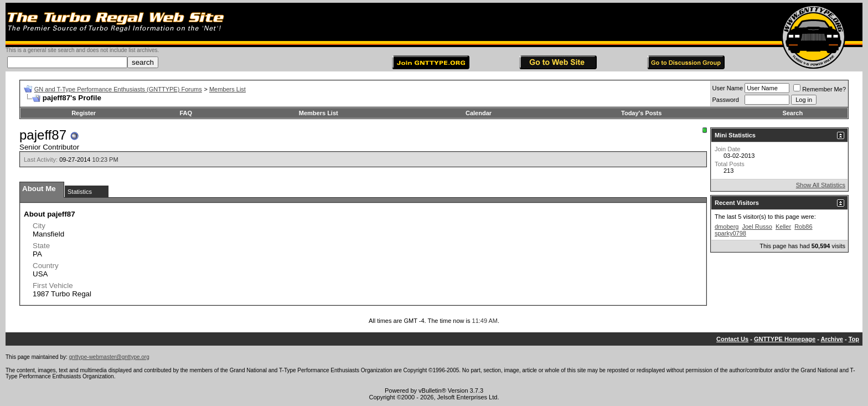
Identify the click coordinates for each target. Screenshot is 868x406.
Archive (832, 339)
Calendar (479, 113)
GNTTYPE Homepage (785, 339)
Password (726, 100)
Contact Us (732, 339)
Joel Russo (757, 227)
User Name (728, 88)
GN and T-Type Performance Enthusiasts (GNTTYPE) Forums (118, 89)
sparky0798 (730, 233)
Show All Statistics (821, 185)
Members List (228, 89)
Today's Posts (641, 113)
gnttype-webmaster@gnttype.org (109, 357)
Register (84, 113)
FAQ (186, 113)
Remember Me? (820, 89)
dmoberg (727, 227)
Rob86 (803, 227)
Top (854, 339)
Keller (783, 227)
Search (792, 113)
